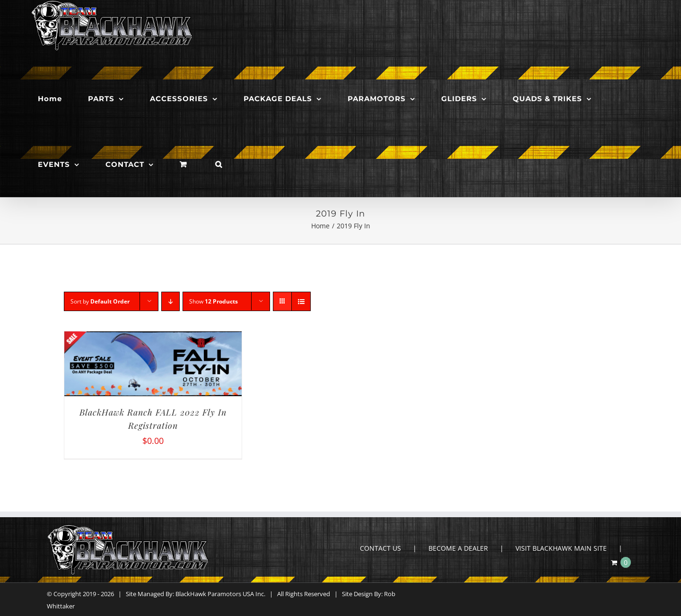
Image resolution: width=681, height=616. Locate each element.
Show (214, 301)
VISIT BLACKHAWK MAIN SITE (561, 548)
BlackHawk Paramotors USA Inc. (220, 594)
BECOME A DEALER (458, 548)
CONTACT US (380, 548)
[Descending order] (170, 301)
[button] (219, 164)
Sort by (100, 301)
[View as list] (301, 301)
